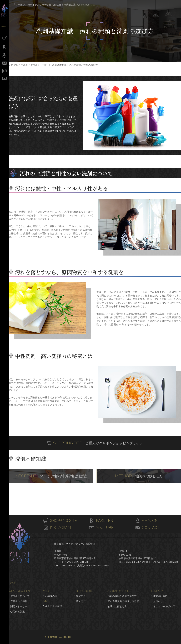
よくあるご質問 (53, 606)
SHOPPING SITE (4, 38)
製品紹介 (81, 596)
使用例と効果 (18, 612)
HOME (12, 583)
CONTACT (4, 63)
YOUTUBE (4, 78)
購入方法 (81, 601)
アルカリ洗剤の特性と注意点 (123, 601)
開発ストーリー (19, 606)
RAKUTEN (105, 521)
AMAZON (150, 521)
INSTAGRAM (4, 71)
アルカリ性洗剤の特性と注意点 (51, 476)
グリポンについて (20, 596)
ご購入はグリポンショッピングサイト (98, 443)
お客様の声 (51, 596)
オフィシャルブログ (164, 606)
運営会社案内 (160, 596)
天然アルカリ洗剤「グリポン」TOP (28, 65)
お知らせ (158, 601)
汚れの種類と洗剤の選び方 (122, 596)
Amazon (4, 55)
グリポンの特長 (19, 601)
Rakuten (4, 47)
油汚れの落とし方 (139, 476)
